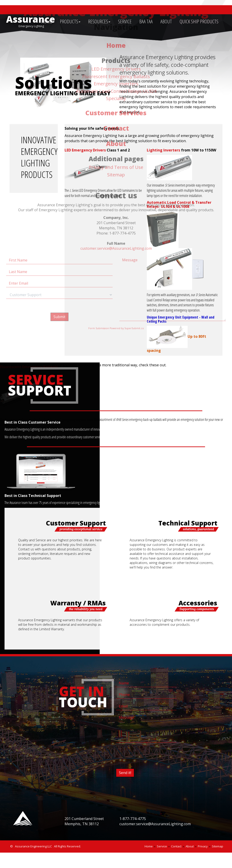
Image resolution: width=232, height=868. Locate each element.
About (190, 846)
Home (149, 846)
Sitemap (217, 846)
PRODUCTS (70, 21)
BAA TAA (146, 21)
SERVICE (125, 21)
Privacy (203, 846)
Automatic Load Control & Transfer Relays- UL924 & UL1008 (179, 204)
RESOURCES (99, 21)
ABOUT (166, 21)
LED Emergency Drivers (85, 150)
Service (162, 846)
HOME (47, 21)
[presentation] (150, 755)
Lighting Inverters (163, 150)
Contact (176, 846)
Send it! (125, 773)
